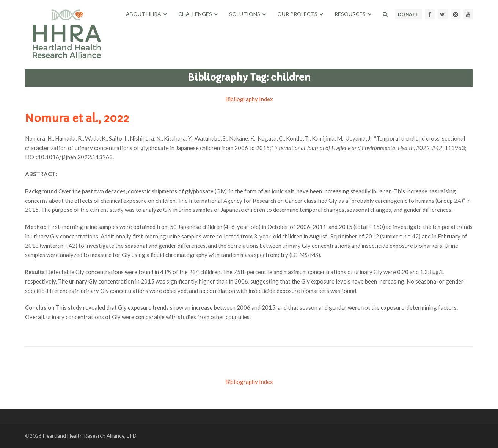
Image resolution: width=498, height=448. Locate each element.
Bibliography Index (249, 99)
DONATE (408, 14)
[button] (385, 14)
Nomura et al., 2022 (77, 118)
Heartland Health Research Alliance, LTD (90, 436)
